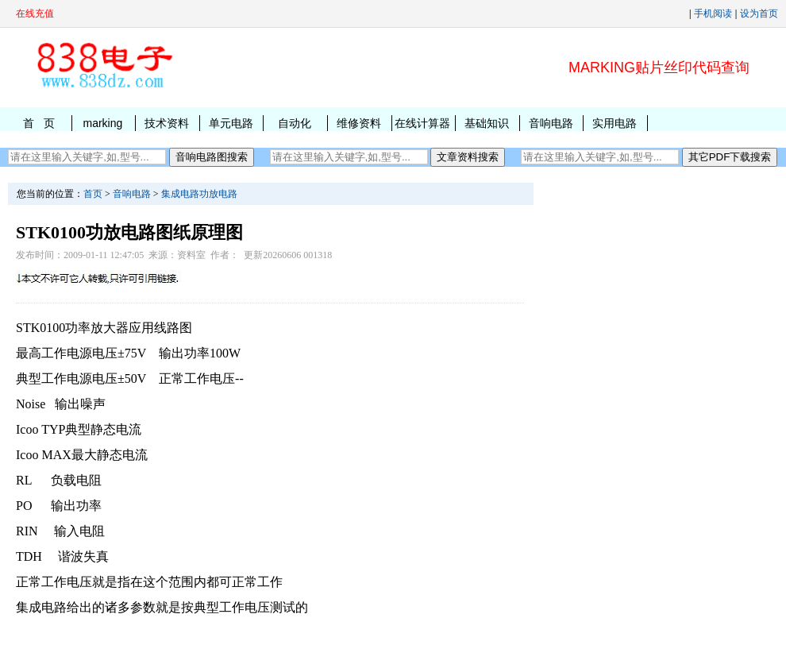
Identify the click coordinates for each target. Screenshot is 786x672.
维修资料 (359, 123)
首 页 (39, 123)
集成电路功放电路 (199, 194)
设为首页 (759, 14)
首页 (93, 194)
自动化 (295, 123)
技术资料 (167, 123)
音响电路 (551, 123)
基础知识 (487, 123)
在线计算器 (422, 123)
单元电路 (231, 123)
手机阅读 (713, 14)
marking (102, 123)
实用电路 (615, 123)
